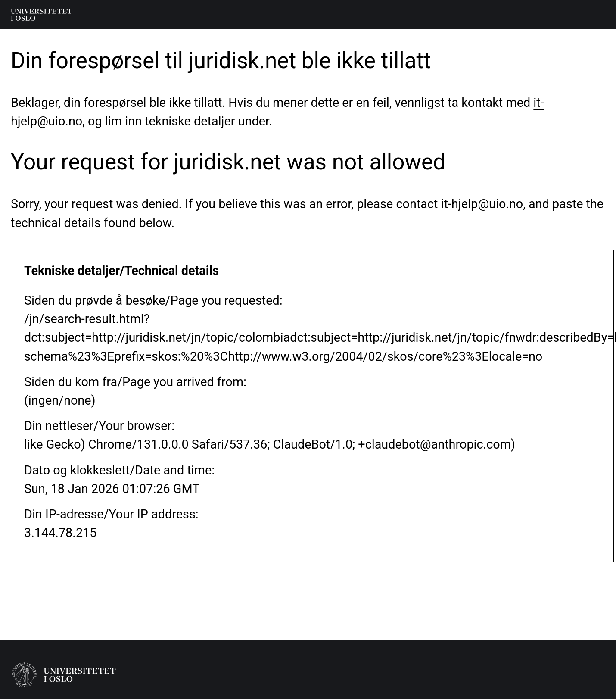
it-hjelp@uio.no (482, 204)
